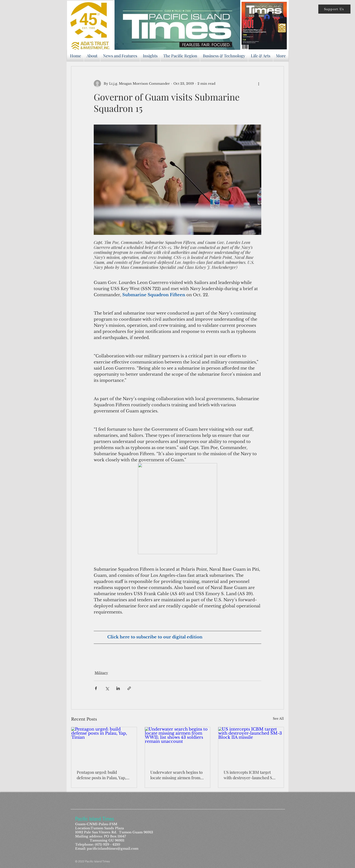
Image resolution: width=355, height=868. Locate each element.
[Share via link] (129, 688)
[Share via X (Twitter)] (107, 688)
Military (101, 673)
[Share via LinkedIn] (118, 688)
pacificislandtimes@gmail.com (113, 849)
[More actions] (259, 84)
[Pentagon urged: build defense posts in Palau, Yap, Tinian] (104, 745)
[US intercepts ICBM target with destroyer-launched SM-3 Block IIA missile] (251, 745)
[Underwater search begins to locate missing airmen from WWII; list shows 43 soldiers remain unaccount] (178, 745)
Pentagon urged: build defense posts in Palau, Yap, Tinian (101, 775)
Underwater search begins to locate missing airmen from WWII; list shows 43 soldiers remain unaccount (176, 775)
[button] (334, 9)
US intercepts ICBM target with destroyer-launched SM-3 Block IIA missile (251, 775)
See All (278, 719)
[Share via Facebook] (96, 688)
